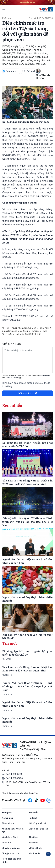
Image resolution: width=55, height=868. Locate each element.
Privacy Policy (45, 375)
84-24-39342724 (14, 778)
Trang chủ (7, 813)
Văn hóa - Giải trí (10, 837)
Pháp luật (7, 18)
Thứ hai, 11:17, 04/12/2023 (41, 18)
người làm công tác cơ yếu (15, 331)
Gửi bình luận (28, 393)
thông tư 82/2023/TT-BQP (29, 334)
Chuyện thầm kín (10, 853)
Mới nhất (33, 813)
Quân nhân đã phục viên (24, 328)
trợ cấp (35, 331)
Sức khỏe (33, 843)
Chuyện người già (11, 848)
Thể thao (33, 837)
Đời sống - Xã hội (37, 823)
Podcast (33, 818)
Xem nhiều (7, 818)
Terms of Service (12, 378)
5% (10, 334)
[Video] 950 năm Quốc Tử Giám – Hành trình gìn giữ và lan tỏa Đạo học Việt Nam (27, 686)
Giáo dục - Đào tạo (38, 829)
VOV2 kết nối (35, 848)
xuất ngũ (44, 328)
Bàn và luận (8, 823)
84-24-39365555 (14, 774)
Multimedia (34, 853)
